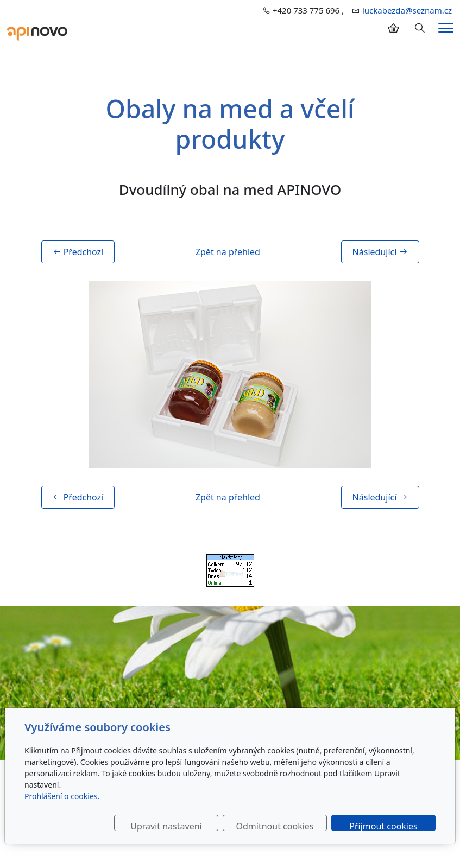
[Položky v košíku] (393, 28)
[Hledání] (420, 28)
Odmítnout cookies (275, 826)
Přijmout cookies (383, 826)
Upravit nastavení (166, 826)
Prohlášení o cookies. (62, 796)
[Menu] (446, 28)
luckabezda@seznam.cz (407, 10)
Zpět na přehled (228, 252)
